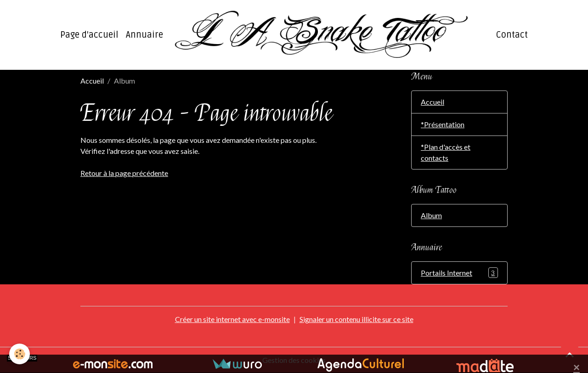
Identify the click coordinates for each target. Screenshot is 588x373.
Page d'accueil (89, 35)
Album (431, 215)
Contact (512, 35)
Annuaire (144, 35)
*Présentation (443, 124)
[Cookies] (20, 354)
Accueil (92, 81)
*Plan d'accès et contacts (446, 152)
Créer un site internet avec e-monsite (232, 319)
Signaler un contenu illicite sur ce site (356, 319)
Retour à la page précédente (124, 173)
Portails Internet (459, 273)
